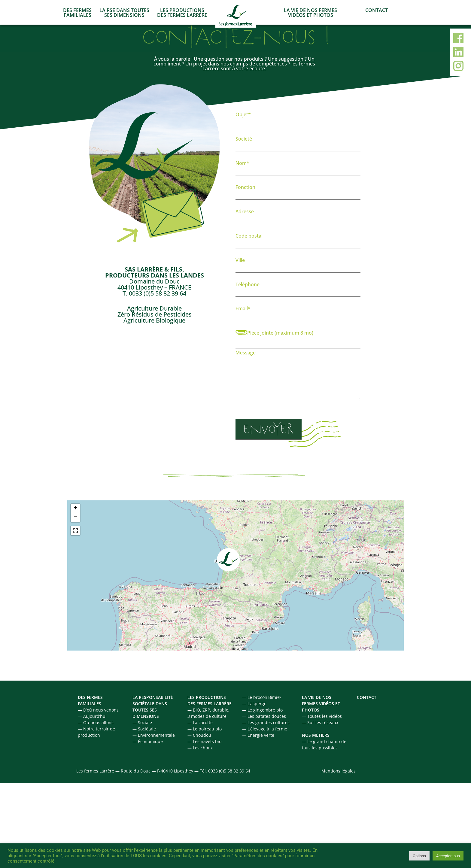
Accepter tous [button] (448, 856)
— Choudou (199, 735)
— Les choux (200, 748)
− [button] (76, 517)
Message (298, 377)
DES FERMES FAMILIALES (77, 13)
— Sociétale (144, 729)
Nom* (298, 167)
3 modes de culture (207, 716)
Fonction (298, 191)
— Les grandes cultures (266, 722)
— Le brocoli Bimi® (261, 697)
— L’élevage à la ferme (265, 729)
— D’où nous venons (98, 710)
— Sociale (142, 722)
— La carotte (200, 722)
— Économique (148, 741)
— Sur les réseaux (320, 722)
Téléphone (298, 288)
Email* (298, 312)
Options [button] (419, 856)
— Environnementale (154, 735)
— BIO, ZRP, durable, (208, 710)
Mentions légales (339, 771)
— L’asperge (254, 704)
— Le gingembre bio (262, 710)
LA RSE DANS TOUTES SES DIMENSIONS (124, 13)
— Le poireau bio (205, 729)
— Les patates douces (264, 716)
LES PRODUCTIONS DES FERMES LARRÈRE (182, 13)
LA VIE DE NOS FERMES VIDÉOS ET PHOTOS (310, 13)
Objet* (298, 118)
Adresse (298, 215)
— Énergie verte (258, 735)
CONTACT (377, 10)
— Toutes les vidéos (322, 716)
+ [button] (76, 508)
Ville (298, 264)
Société (298, 143)
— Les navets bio (204, 741)
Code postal (298, 240)
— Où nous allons (96, 722)
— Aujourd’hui (92, 716)
